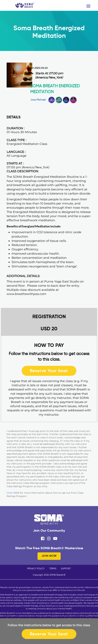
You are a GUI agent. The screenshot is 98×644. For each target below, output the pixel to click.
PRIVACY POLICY (36, 569)
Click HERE (13, 493)
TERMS (53, 569)
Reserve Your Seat (49, 371)
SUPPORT (66, 569)
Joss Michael (38, 100)
